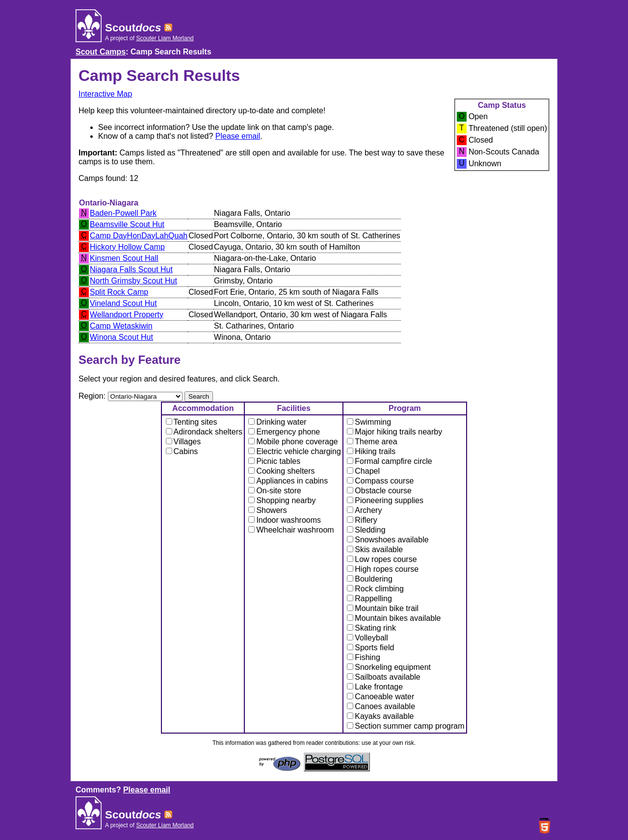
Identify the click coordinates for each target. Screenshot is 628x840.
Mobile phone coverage (293, 442)
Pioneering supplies (385, 500)
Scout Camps (101, 52)
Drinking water (277, 422)
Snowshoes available (388, 540)
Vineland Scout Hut (123, 303)
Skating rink (371, 628)
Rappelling (369, 598)
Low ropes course (382, 559)
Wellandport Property (127, 315)
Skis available (375, 549)
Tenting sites (192, 422)
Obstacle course (379, 491)
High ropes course (383, 569)
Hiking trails (371, 451)
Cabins (182, 451)
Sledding (366, 530)
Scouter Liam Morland (165, 38)
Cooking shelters (281, 471)
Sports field (370, 648)
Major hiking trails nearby (394, 432)
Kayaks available (380, 716)
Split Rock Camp (119, 292)
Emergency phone (284, 432)
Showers (267, 510)
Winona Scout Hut (121, 337)
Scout (133, 28)
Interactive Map (105, 94)
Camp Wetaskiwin (121, 326)
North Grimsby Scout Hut (133, 281)
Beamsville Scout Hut (127, 224)
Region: (93, 396)
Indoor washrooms (285, 520)
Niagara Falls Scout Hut (131, 269)
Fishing (364, 657)
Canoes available (381, 706)
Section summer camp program (406, 726)
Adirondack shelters (204, 432)
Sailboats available (383, 677)
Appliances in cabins (288, 481)
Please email (238, 136)
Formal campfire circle (389, 461)
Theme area (372, 442)
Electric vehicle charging (295, 451)
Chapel (363, 471)
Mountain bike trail (383, 608)
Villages (183, 442)
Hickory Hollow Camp (127, 247)
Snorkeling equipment (389, 667)
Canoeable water (380, 697)
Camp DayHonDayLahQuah (139, 236)
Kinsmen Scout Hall (124, 258)
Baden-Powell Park (123, 213)
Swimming (369, 422)
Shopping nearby (282, 500)
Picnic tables (274, 461)
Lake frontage (375, 687)
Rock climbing (375, 589)
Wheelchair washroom (291, 530)
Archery (364, 510)
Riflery (362, 520)
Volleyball (367, 638)
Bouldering (370, 579)
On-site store (275, 491)
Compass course (380, 481)
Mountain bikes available (394, 618)
